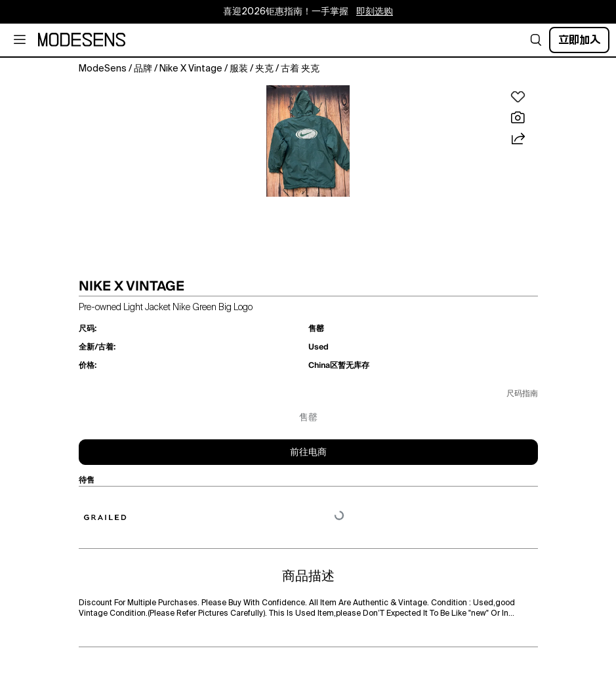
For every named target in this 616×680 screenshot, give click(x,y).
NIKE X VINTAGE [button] (132, 286)
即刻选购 (375, 12)
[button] (536, 40)
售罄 (308, 418)
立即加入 (579, 40)
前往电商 (308, 452)
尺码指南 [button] (522, 394)
